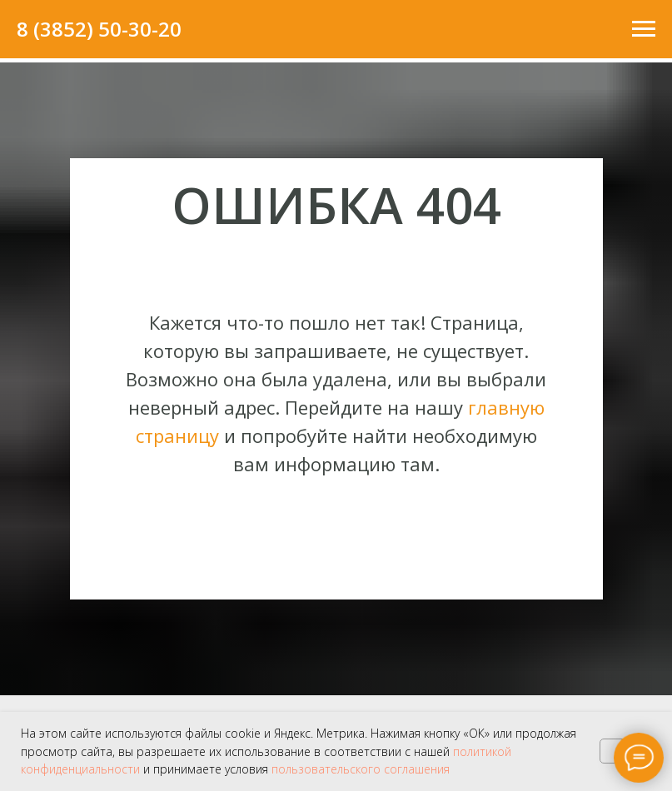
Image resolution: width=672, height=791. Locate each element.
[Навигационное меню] (644, 29)
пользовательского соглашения (361, 769)
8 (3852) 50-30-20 (99, 29)
